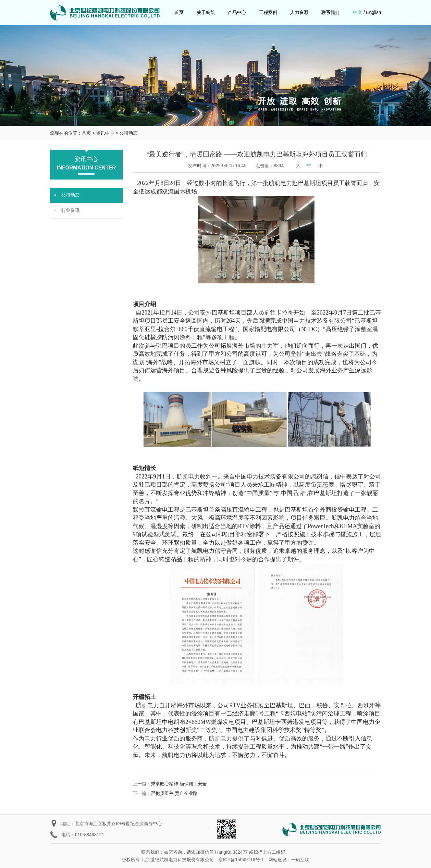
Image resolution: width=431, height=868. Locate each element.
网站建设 (277, 860)
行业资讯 (70, 211)
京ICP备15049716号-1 (241, 860)
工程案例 (268, 12)
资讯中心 (105, 133)
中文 (358, 12)
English (374, 12)
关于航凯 (206, 12)
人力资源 (299, 12)
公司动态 (129, 133)
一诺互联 (300, 860)
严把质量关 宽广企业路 (174, 793)
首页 (179, 12)
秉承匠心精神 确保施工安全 (179, 784)
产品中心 (237, 12)
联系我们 (330, 12)
